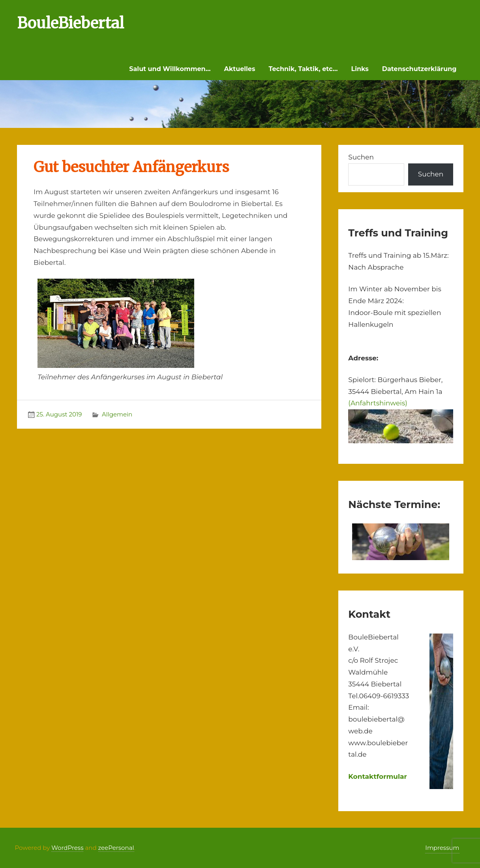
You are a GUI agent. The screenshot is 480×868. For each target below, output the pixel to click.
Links (360, 69)
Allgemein (117, 414)
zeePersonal (116, 848)
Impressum (442, 848)
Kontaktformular (378, 776)
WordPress (67, 848)
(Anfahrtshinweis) (378, 403)
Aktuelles (239, 69)
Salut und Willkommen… (170, 69)
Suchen (361, 157)
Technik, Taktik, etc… (303, 69)
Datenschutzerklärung (419, 69)
